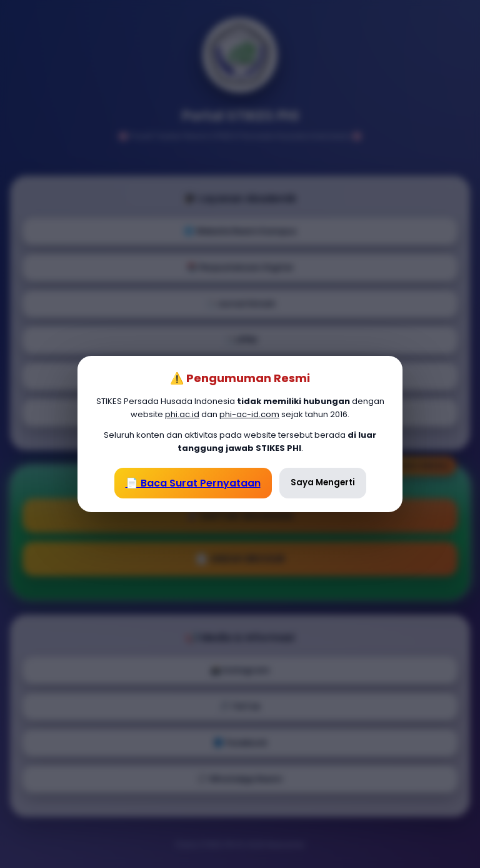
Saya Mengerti (323, 482)
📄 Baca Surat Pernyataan (193, 483)
